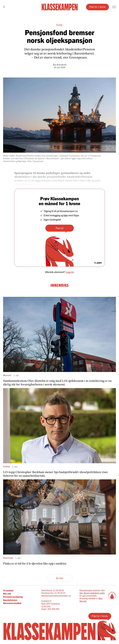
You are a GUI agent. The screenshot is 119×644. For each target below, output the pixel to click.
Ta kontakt (8, 590)
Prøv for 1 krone (97, 7)
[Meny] (114, 7)
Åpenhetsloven (10, 600)
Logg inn (70, 272)
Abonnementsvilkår (12, 603)
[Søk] (4, 7)
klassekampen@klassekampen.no (56, 596)
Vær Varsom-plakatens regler (92, 593)
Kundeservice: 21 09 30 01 (53, 593)
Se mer (60, 578)
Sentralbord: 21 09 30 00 (53, 590)
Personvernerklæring (13, 597)
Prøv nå (59, 228)
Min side (7, 593)
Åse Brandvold (60, 64)
